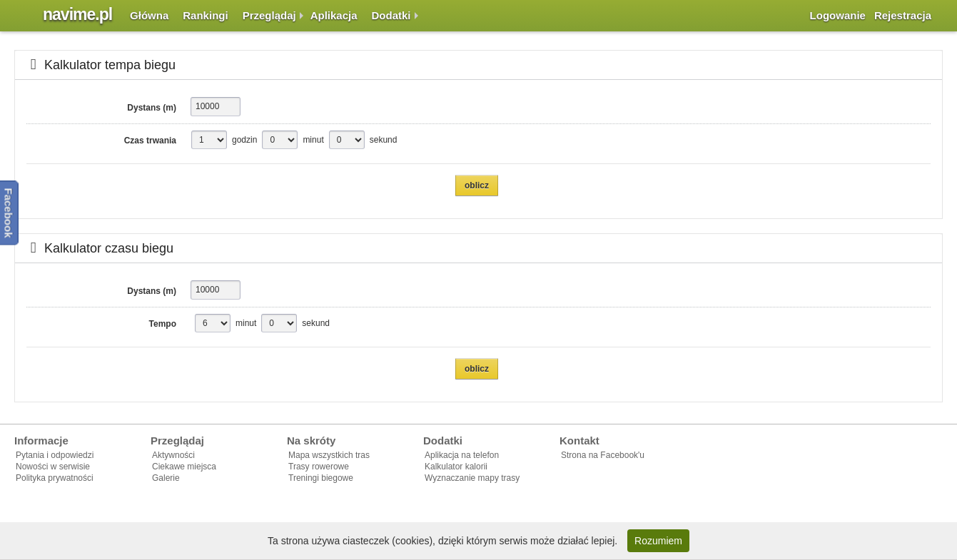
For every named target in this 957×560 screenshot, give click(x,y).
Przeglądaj (269, 15)
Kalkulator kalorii (456, 467)
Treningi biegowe (321, 478)
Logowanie (838, 15)
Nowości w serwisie (53, 467)
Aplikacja (334, 15)
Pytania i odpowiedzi (55, 455)
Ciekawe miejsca (184, 467)
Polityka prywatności (55, 478)
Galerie (166, 478)
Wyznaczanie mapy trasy (472, 478)
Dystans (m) (152, 108)
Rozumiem (658, 541)
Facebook (9, 213)
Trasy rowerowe (319, 467)
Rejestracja (903, 15)
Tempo (163, 324)
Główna (149, 15)
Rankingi (205, 15)
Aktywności (173, 455)
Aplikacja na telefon (462, 455)
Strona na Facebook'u (603, 455)
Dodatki (391, 15)
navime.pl (77, 14)
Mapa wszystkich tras (329, 455)
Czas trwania (150, 141)
